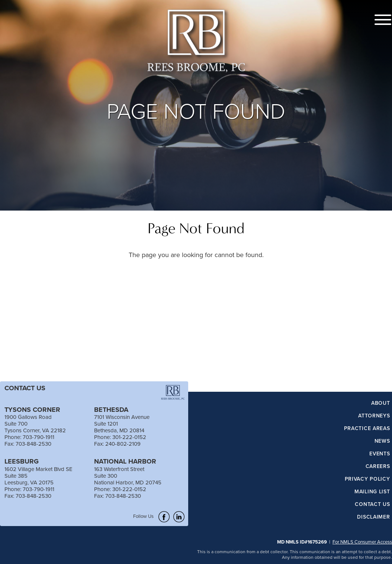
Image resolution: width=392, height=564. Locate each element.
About (381, 403)
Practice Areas (367, 429)
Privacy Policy (367, 479)
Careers (378, 467)
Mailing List (372, 492)
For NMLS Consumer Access (362, 542)
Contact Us (372, 504)
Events (380, 454)
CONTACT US (25, 388)
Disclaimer (373, 517)
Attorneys (374, 416)
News (382, 441)
